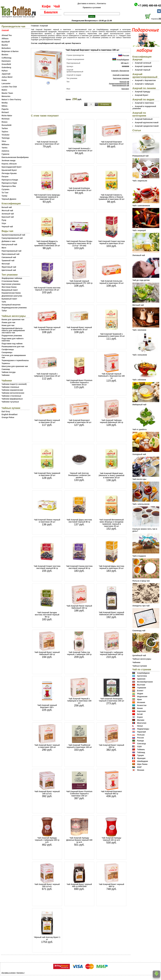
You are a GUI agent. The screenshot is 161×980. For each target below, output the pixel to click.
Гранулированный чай (12, 238)
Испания (141, 702)
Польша (141, 735)
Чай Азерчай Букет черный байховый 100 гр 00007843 (111, 613)
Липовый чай (139, 255)
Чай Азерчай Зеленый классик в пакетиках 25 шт (47, 143)
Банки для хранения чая (13, 319)
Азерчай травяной (143, 66)
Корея (140, 717)
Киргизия (141, 711)
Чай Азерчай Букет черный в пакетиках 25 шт (79, 328)
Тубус (4, 311)
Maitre (4, 90)
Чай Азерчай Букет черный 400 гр (111, 885)
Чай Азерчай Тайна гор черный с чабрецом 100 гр (79, 653)
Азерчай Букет (142, 95)
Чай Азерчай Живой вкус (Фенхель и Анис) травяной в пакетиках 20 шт (112, 475)
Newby (5, 103)
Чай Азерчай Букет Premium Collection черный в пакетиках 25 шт (79, 382)
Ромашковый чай (140, 156)
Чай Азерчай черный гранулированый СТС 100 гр (79, 282)
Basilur (5, 45)
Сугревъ (6, 189)
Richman (6, 119)
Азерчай (44, 26)
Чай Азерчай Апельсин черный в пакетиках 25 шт (112, 282)
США (139, 747)
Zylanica (5, 151)
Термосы (6, 363)
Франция (141, 758)
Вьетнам (141, 685)
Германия (142, 688)
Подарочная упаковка (12, 336)
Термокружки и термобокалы (15, 360)
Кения (140, 708)
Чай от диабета (139, 429)
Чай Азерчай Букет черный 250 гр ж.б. (47, 885)
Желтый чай (7, 210)
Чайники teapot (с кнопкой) (14, 384)
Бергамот (125, 89)
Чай (57, 6)
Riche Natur (7, 116)
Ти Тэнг (5, 193)
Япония (141, 770)
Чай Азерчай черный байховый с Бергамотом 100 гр (112, 376)
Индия (140, 694)
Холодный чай (139, 454)
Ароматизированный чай (13, 235)
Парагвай (141, 732)
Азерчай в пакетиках (121, 75)
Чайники (6, 375)
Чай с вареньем (140, 181)
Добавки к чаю (8, 241)
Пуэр (4, 220)
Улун (4, 223)
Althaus (5, 39)
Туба (4, 302)
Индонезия (142, 696)
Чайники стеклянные (11, 396)
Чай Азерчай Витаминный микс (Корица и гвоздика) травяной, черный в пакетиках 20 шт (111, 523)
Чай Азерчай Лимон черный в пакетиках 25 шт (47, 521)
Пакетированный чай (11, 251)
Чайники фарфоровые (12, 399)
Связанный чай (9, 257)
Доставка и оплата (86, 3)
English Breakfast (10, 414)
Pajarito (5, 109)
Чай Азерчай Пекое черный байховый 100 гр (79, 607)
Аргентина (142, 676)
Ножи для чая (8, 325)
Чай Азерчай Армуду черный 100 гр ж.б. (111, 839)
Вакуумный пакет (10, 290)
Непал (140, 726)
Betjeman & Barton (10, 51)
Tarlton (5, 128)
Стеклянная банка (10, 281)
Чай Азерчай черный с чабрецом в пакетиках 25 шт (47, 375)
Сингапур (141, 744)
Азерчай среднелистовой (147, 126)
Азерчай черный (143, 70)
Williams (5, 144)
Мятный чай (138, 305)
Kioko (4, 80)
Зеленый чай (8, 214)
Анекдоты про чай (141, 606)
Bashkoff (6, 42)
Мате (4, 248)
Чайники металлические (13, 393)
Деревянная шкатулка (12, 296)
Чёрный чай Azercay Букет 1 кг (47, 938)
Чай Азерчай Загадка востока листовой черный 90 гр (47, 615)
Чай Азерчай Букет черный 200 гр (111, 746)
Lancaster (6, 83)
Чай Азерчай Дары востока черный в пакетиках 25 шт (111, 567)
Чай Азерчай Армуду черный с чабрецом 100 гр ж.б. (47, 840)
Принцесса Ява (9, 186)
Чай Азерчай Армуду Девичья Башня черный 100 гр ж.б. (79, 840)
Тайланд (141, 752)
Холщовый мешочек (11, 305)
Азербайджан (123, 60)
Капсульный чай (9, 244)
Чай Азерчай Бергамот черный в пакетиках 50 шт (79, 421)
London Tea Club (9, 87)
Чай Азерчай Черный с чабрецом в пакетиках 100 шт (79, 701)
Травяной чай (8, 261)
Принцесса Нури (9, 183)
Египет (140, 691)
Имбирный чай (139, 405)
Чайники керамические (12, 390)
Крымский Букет (9, 170)
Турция (140, 755)
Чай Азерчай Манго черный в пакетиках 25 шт (47, 421)
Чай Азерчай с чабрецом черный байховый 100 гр (111, 653)
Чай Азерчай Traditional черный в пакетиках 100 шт (79, 746)
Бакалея (51, 12)
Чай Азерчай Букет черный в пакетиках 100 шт (47, 746)
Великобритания (145, 682)
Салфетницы (8, 349)
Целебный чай (139, 655)
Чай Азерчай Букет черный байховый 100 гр (47, 653)
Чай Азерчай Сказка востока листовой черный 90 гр (79, 567)
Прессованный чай (10, 254)
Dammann (6, 61)
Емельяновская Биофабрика (15, 157)
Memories (6, 96)
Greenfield (6, 64)
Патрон (5, 177)
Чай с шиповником (141, 206)
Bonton (5, 55)
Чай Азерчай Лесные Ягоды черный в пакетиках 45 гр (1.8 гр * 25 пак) (79, 243)
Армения (141, 679)
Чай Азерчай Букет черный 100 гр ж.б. (47, 793)
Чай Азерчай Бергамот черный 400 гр (112, 793)
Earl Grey (6, 411)
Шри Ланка (142, 764)
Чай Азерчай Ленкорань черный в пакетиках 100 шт (111, 700)
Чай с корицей (139, 230)
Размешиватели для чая (13, 347)
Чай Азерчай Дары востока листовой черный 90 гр (79, 521)
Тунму (4, 196)
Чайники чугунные (10, 402)
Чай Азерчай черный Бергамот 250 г (47, 706)
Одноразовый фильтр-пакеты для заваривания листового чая (13, 330)
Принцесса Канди (10, 180)
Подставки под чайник (12, 344)
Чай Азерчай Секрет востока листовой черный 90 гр (47, 567)
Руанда (140, 741)
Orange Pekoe (8, 417)
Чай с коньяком (140, 355)
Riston (5, 122)
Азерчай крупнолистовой (147, 122)
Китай (140, 714)
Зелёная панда (9, 160)
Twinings (6, 138)
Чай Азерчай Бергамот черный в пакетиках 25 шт (112, 143)
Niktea (4, 106)
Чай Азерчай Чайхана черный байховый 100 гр (111, 421)
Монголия (142, 723)
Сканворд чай (139, 631)
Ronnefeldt (7, 125)
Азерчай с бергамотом (120, 71)
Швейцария (143, 761)
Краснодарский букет (12, 167)
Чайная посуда (9, 372)
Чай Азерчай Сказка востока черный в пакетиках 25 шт (47, 289)
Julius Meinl (7, 77)
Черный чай (7, 227)
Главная (35, 26)
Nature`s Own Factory (11, 99)
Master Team (7, 93)
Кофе (46, 6)
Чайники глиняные (10, 387)
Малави (141, 720)
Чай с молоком (139, 330)
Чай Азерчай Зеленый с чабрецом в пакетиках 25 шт (79, 150)
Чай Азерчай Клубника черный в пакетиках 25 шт (79, 189)
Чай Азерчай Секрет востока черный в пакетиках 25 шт (111, 242)
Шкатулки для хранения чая (15, 366)
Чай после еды (139, 479)
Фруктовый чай (9, 267)
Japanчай (6, 74)
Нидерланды (143, 729)
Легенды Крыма (9, 173)
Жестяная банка (9, 287)
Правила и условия (92, 7)
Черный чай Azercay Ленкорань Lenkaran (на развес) (79, 475)
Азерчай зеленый (143, 63)
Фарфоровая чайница (12, 278)
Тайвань (141, 749)
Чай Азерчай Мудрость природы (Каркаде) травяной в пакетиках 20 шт (47, 243)
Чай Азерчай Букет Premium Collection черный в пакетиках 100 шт (79, 794)
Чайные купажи (140, 666)
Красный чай (8, 217)
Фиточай (6, 264)
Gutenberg (6, 67)
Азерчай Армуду (142, 92)
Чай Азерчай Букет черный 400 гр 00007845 (79, 885)
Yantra (4, 148)
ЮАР (139, 767)
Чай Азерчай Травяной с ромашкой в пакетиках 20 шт (111, 335)
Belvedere (6, 48)
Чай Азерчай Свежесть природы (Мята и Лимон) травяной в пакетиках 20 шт (112, 197)
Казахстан (142, 705)
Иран (139, 699)
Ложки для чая (8, 322)
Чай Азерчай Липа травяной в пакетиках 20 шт (47, 474)
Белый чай (7, 207)
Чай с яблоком (139, 380)
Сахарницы (7, 352)
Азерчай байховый (144, 119)
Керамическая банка (11, 293)
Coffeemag (6, 58)
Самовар (6, 369)
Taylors (5, 132)
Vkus (4, 141)
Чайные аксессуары (142, 659)
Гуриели (5, 154)
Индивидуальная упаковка (14, 308)
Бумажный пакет (9, 299)
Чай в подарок (139, 556)
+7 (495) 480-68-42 (149, 5)
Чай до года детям (141, 280)
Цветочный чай (9, 270)
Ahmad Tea (7, 35)
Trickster (6, 135)
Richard (5, 112)
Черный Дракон (9, 199)
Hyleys (5, 71)
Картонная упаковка (11, 284)
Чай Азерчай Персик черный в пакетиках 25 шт (47, 328)
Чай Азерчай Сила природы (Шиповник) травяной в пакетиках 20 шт (47, 197)
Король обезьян (9, 164)
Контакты (102, 3)
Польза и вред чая (141, 581)
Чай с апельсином (141, 504)
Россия (126, 55)
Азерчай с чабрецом (144, 84)
